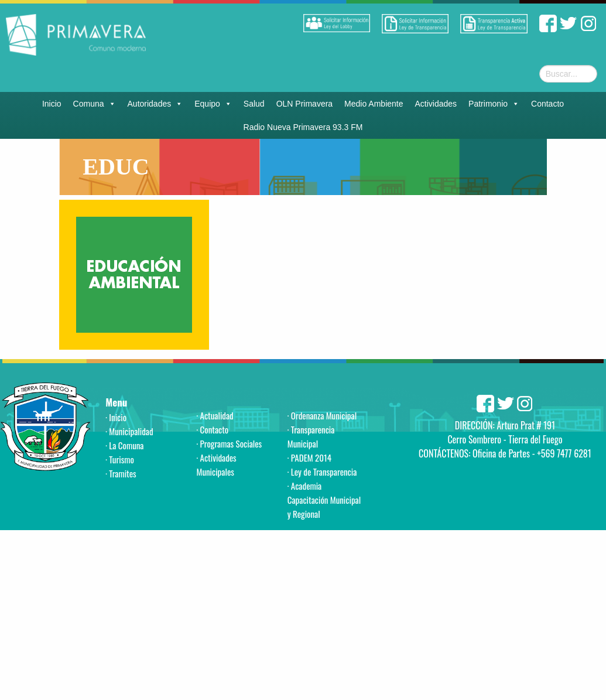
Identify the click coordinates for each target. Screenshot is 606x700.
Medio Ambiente (374, 104)
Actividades (436, 104)
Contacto (547, 104)
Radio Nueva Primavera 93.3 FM (303, 127)
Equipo (213, 104)
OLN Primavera (304, 104)
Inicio (52, 104)
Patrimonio (494, 104)
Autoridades (155, 104)
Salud (254, 104)
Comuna (95, 104)
